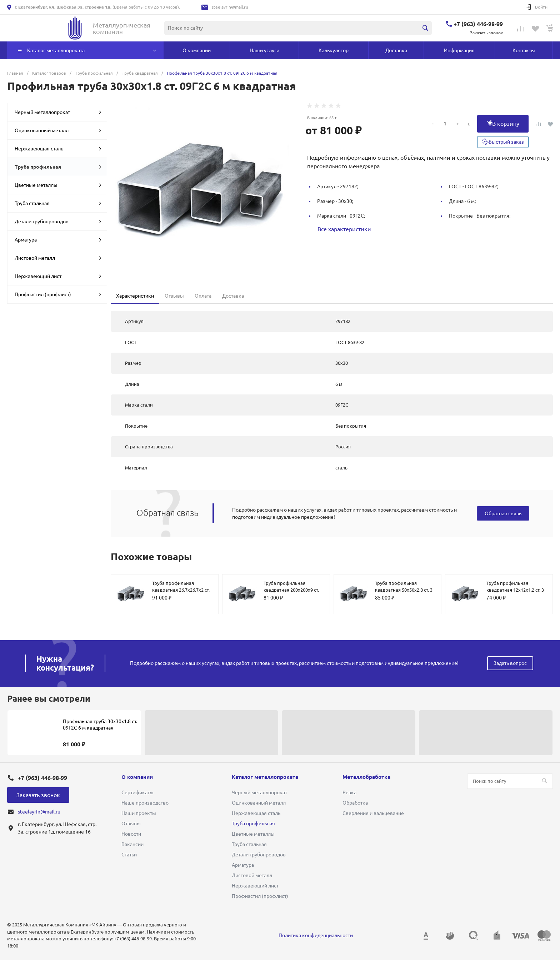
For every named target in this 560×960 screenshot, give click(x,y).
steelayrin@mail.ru (230, 7)
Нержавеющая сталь (58, 149)
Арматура (58, 240)
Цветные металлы (58, 185)
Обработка (355, 803)
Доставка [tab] (233, 296)
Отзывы (131, 824)
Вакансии (132, 844)
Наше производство (145, 803)
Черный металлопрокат (58, 112)
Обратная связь (503, 513)
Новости (131, 834)
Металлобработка (366, 777)
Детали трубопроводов (58, 222)
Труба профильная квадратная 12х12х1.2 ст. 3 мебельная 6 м (515, 590)
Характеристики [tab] (135, 296)
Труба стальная (58, 203)
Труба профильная (58, 167)
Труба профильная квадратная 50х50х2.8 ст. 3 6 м (404, 590)
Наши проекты (139, 813)
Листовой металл (58, 258)
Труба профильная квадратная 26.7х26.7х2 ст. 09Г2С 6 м (181, 590)
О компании (137, 777)
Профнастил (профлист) (58, 294)
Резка (349, 792)
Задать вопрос (510, 663)
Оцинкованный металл (58, 130)
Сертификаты (137, 792)
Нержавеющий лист (58, 276)
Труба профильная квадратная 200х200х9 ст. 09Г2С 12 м (291, 590)
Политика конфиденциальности (316, 935)
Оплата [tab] (203, 296)
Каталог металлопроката (265, 777)
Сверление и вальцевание (373, 813)
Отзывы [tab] (174, 296)
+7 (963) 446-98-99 (478, 24)
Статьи (129, 855)
